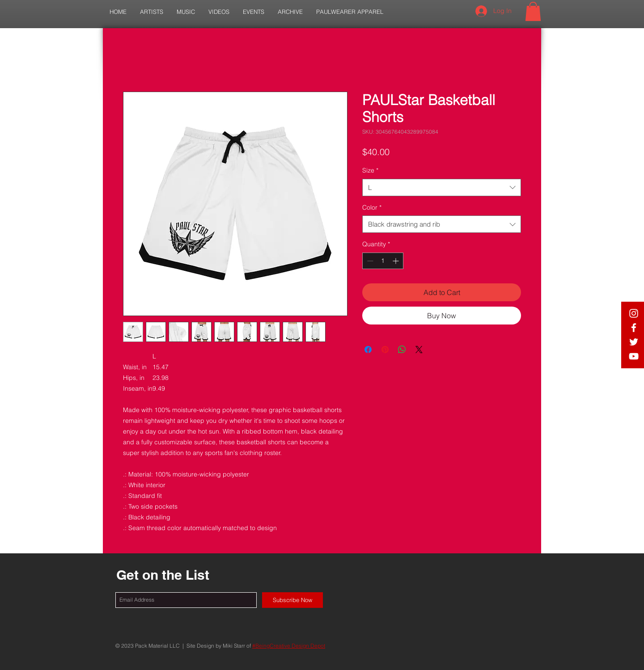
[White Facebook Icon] (634, 328)
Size (370, 170)
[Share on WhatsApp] (402, 350)
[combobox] (442, 188)
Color (372, 207)
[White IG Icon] (634, 313)
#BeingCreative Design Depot (289, 646)
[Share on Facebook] (368, 350)
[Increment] (396, 261)
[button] (152, 12)
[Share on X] (419, 350)
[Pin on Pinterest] (385, 350)
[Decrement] (369, 261)
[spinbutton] (383, 261)
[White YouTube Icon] (634, 356)
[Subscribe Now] (292, 600)
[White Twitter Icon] (634, 342)
